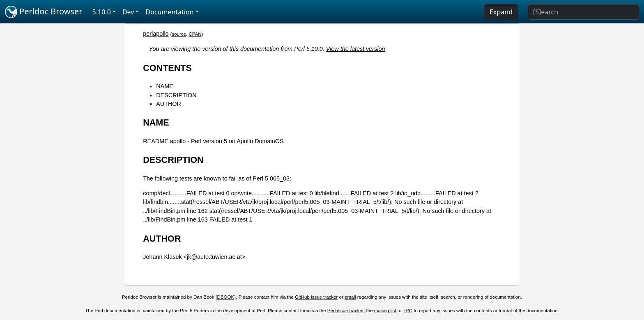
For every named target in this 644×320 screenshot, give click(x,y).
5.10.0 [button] (102, 12)
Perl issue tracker (345, 311)
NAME (165, 86)
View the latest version (356, 49)
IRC (408, 311)
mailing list (385, 311)
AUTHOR (169, 104)
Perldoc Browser (44, 12)
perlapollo (156, 34)
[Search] (583, 12)
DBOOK (226, 297)
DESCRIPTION (176, 95)
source (179, 34)
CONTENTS (167, 68)
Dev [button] (128, 12)
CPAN (195, 34)
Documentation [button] (169, 12)
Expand (501, 12)
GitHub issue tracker (316, 297)
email (350, 297)
